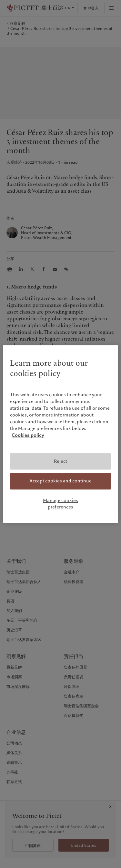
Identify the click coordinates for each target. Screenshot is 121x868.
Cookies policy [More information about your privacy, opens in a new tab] (28, 435)
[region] (60, 434)
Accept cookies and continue (60, 481)
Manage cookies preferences (60, 504)
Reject (60, 461)
